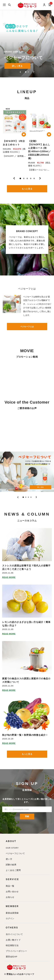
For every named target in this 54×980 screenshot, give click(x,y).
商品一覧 (10, 886)
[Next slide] (34, 72)
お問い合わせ (12, 892)
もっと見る (27, 189)
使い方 (9, 859)
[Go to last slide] (21, 72)
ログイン (10, 919)
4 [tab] (31, 178)
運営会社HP (12, 957)
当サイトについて (14, 934)
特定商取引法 (12, 945)
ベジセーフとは (27, 327)
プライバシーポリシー (16, 951)
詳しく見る (17, 66)
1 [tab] (20, 178)
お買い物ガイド (13, 940)
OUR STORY (12, 848)
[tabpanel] (14, 139)
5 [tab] (34, 178)
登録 (27, 816)
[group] (27, 39)
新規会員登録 (12, 913)
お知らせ (10, 897)
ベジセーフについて (15, 853)
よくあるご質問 (13, 870)
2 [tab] (24, 178)
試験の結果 (11, 865)
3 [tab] (27, 178)
